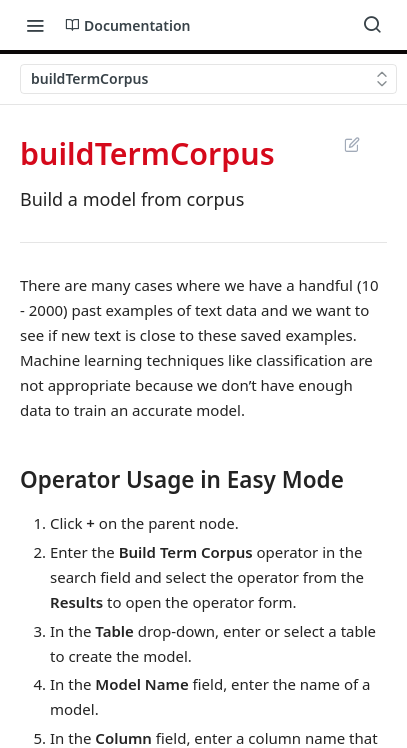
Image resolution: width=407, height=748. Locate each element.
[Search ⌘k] (372, 25)
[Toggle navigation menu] (35, 25)
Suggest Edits (351, 144)
